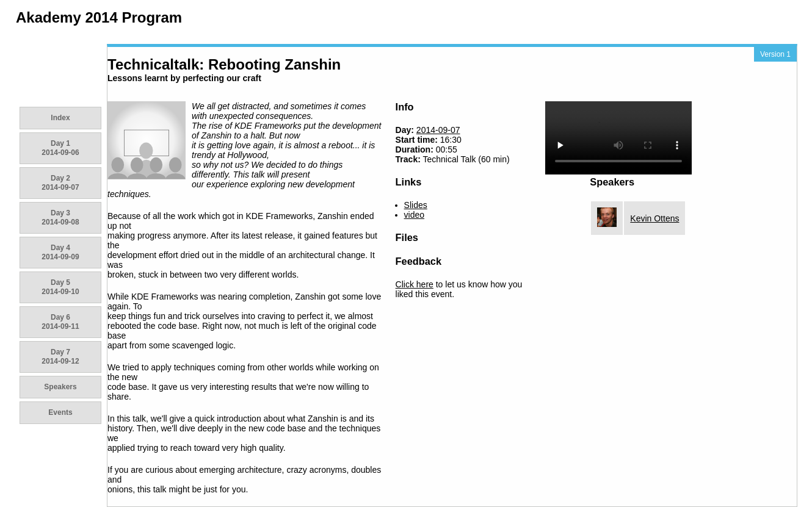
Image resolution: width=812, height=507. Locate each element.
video (414, 215)
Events (60, 412)
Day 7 (60, 357)
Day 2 (60, 183)
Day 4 (60, 252)
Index (60, 118)
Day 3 (60, 218)
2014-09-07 (438, 130)
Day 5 (60, 287)
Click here (415, 284)
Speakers (60, 387)
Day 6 (60, 322)
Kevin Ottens (654, 218)
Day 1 (60, 148)
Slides (416, 205)
